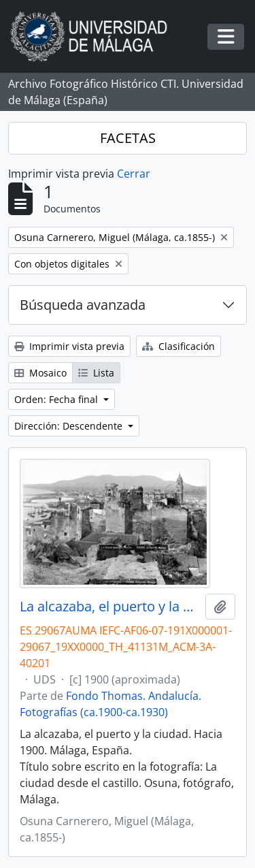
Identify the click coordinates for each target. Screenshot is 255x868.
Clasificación (178, 346)
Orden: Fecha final (57, 399)
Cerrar (134, 174)
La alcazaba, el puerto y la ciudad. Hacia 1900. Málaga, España (110, 607)
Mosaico (40, 373)
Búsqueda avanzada (83, 305)
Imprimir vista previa (69, 346)
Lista (96, 373)
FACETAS (128, 138)
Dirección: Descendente (70, 426)
